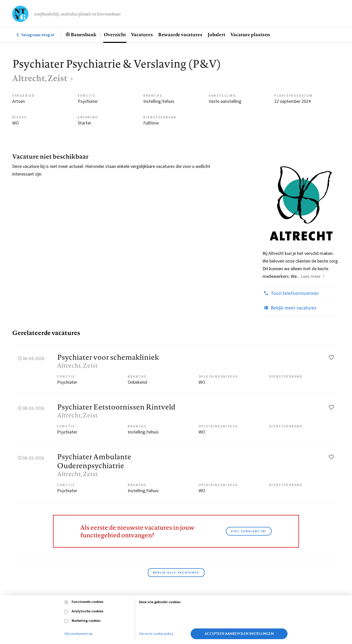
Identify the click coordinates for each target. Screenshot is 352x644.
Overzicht (115, 34)
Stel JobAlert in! (249, 531)
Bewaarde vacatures (180, 34)
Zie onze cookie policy (156, 634)
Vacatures (142, 34)
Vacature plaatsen (250, 34)
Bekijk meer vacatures (289, 308)
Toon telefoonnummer (291, 293)
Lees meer (311, 276)
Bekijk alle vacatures (176, 573)
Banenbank (83, 34)
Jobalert (216, 34)
